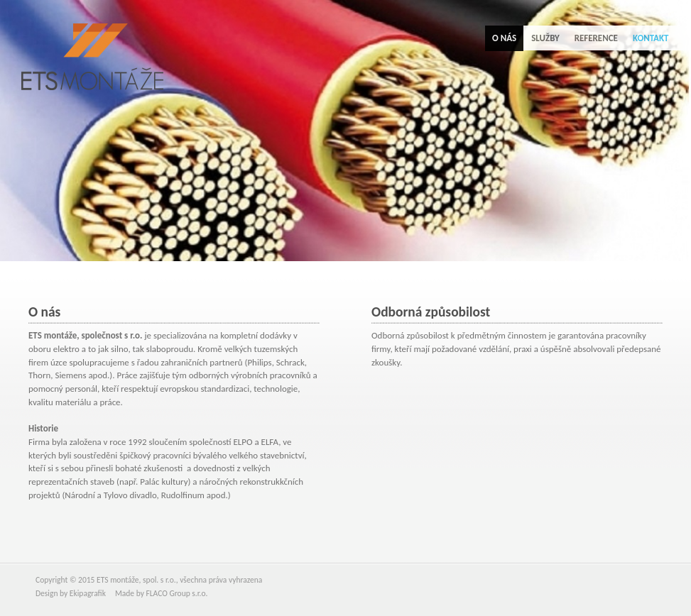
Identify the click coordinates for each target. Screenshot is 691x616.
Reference (596, 38)
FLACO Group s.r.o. (176, 593)
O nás (504, 38)
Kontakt (651, 38)
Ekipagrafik (88, 593)
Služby (545, 38)
